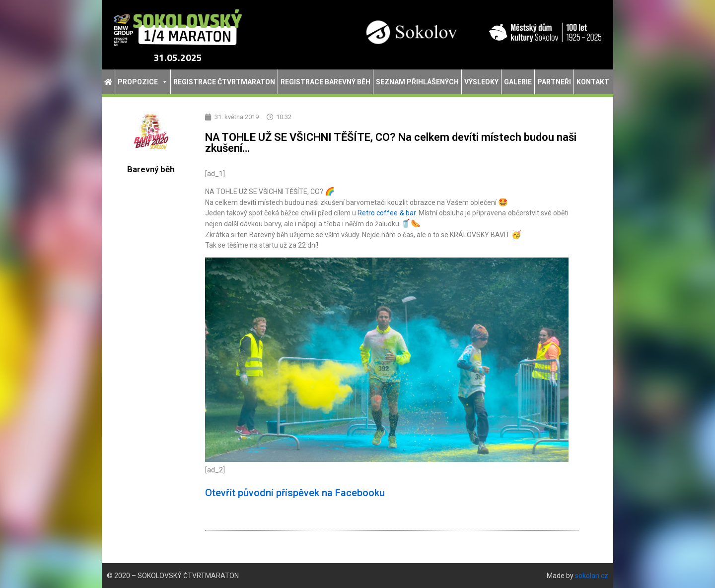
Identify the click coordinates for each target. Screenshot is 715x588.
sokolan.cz (592, 576)
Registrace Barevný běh (325, 82)
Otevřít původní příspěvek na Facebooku (295, 493)
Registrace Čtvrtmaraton (224, 82)
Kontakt (593, 82)
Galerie (518, 82)
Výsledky (481, 82)
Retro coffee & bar (387, 213)
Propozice (143, 82)
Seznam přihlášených (417, 82)
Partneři (554, 82)
